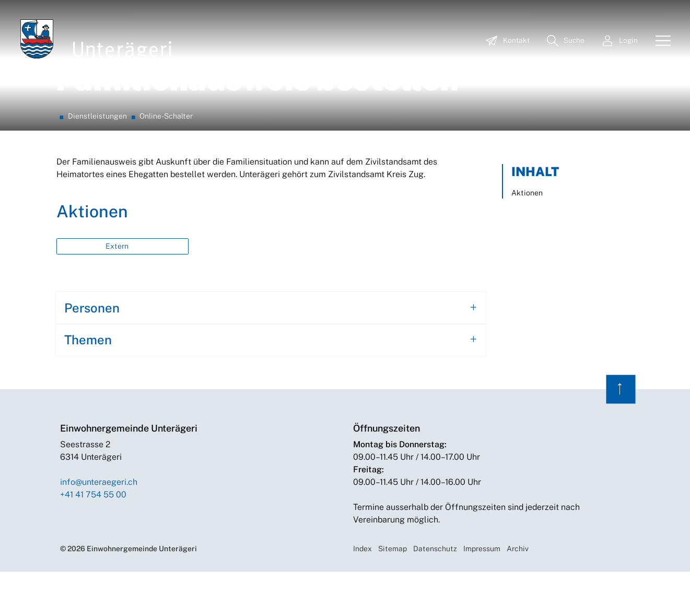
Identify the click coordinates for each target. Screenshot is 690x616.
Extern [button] (118, 291)
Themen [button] (88, 385)
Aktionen (527, 238)
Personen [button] (92, 353)
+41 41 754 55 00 (93, 539)
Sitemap (393, 593)
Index (362, 593)
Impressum (482, 593)
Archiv (518, 593)
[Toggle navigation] (659, 41)
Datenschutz (435, 593)
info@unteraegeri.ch (99, 526)
